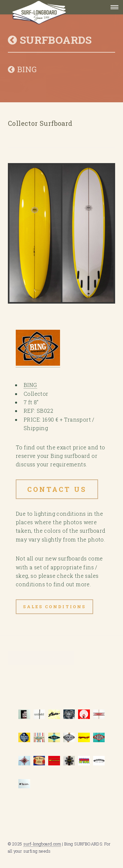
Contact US (57, 489)
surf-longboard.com (42, 844)
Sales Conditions (54, 607)
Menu (113, 7)
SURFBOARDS (50, 40)
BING (22, 69)
